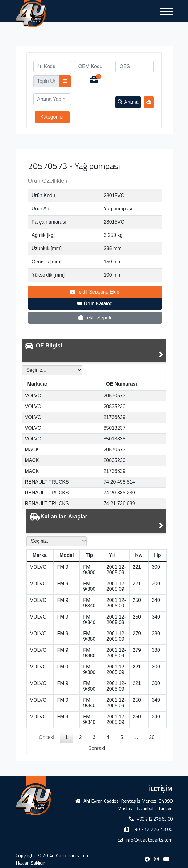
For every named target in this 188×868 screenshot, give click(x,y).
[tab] (94, 350)
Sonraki (97, 748)
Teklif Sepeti (95, 318)
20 (152, 737)
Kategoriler (52, 117)
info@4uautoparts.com (149, 840)
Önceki (46, 737)
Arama (128, 102)
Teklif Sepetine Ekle (95, 292)
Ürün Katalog (95, 304)
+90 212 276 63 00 (155, 819)
